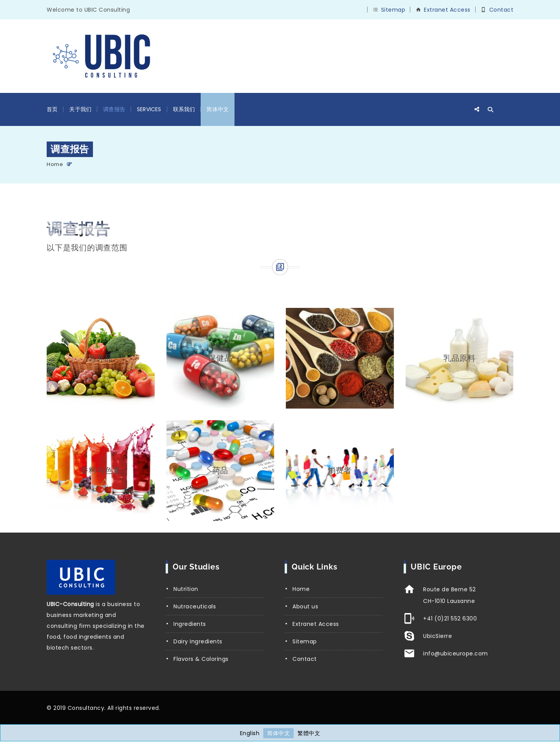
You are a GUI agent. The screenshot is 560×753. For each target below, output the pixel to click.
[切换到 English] (250, 733)
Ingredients (190, 624)
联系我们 (184, 109)
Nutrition (186, 589)
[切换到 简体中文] (278, 733)
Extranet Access (447, 10)
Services (149, 109)
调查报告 (114, 109)
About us (305, 606)
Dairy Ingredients (198, 641)
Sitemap (393, 10)
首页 (52, 109)
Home (55, 164)
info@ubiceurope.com (456, 653)
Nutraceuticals (195, 606)
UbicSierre (437, 636)
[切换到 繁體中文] (309, 733)
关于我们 (80, 109)
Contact (501, 10)
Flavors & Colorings (201, 659)
